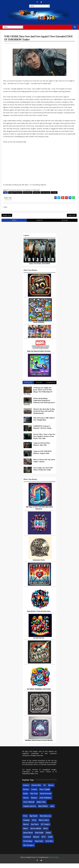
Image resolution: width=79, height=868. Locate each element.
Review (26, 794)
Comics (34, 794)
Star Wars (35, 829)
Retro (46, 833)
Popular (28, 387)
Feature (26, 790)
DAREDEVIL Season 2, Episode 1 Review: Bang (42, 432)
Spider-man (41, 806)
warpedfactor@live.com (30, 778)
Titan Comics (44, 825)
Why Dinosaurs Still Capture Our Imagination (44, 423)
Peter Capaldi (45, 794)
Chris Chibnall (29, 806)
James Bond (28, 837)
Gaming (26, 825)
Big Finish (34, 820)
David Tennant (46, 798)
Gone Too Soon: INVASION (39, 268)
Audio (50, 841)
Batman (34, 802)
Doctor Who (36, 790)
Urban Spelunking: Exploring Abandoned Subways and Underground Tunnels (39, 406)
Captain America (30, 811)
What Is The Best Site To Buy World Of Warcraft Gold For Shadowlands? (44, 416)
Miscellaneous (45, 820)
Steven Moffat (36, 833)
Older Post (72, 219)
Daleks (48, 837)
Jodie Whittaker (45, 802)
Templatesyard (43, 862)
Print (25, 820)
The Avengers (29, 850)
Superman (39, 846)
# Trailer (54, 194)
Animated (27, 841)
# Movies (36, 194)
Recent (39, 387)
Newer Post (7, 219)
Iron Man (49, 846)
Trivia (34, 825)
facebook (39, 225)
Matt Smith (39, 837)
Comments (51, 387)
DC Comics (45, 829)
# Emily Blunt (28, 194)
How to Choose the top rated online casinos (44, 465)
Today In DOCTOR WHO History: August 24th (42, 457)
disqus (14, 225)
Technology (28, 846)
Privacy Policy (54, 862)
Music (26, 833)
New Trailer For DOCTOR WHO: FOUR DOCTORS (43, 473)
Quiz (52, 811)
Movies (51, 790)
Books (26, 798)
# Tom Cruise (45, 194)
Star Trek (34, 798)
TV (45, 790)
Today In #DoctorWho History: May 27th (42, 449)
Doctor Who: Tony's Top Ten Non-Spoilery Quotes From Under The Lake (44, 441)
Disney (26, 802)
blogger (65, 225)
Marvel (26, 829)
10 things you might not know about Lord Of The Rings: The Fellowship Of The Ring (38, 395)
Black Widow (43, 811)
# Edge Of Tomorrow (15, 194)
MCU (44, 841)
